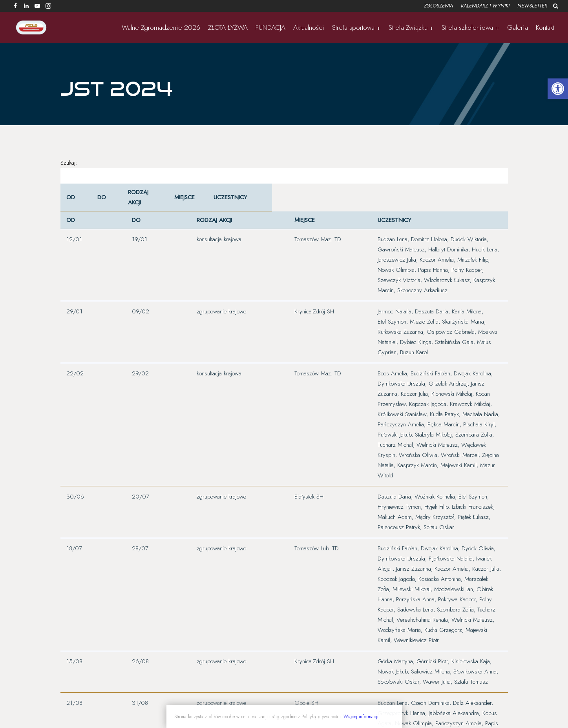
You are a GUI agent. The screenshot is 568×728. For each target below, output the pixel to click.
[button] (558, 89)
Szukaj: (69, 170)
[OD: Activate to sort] (75, 205)
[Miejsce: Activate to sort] (181, 205)
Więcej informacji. (362, 717)
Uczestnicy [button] (224, 204)
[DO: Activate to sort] (104, 205)
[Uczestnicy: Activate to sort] (354, 205)
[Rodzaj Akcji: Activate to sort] (140, 205)
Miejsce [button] (177, 204)
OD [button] (71, 204)
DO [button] (100, 204)
